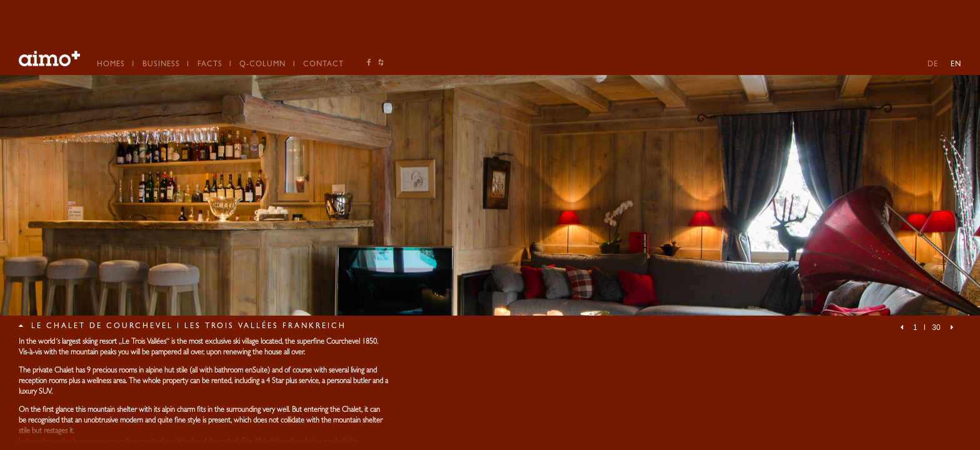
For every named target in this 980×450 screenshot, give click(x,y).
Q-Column (262, 65)
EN (956, 65)
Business (161, 65)
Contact (323, 65)
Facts (210, 65)
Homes (111, 65)
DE (933, 65)
